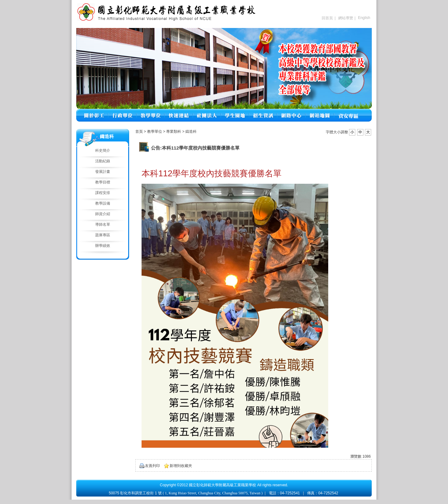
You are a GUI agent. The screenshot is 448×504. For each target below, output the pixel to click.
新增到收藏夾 (181, 466)
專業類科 (174, 132)
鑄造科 (191, 132)
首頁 (139, 132)
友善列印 (152, 466)
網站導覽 (346, 18)
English (364, 18)
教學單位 (155, 132)
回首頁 (327, 18)
